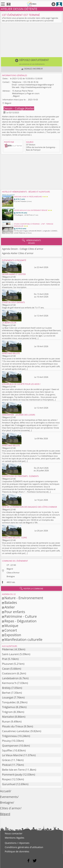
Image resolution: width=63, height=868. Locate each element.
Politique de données (17, 851)
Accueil (5, 791)
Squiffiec (7, 750)
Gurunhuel (9, 784)
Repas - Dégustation (20, 621)
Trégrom (7, 712)
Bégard (10, 569)
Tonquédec (9, 702)
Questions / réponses (17, 843)
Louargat (8, 697)
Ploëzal (6, 765)
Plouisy (6, 741)
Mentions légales (14, 838)
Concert (11, 630)
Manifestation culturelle (23, 639)
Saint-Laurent (10, 654)
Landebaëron (10, 678)
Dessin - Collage (14, 108)
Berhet (6, 693)
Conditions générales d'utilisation (24, 847)
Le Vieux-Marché (12, 755)
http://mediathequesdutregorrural (36, 87)
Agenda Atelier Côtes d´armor (18, 253)
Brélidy (6, 688)
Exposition (13, 635)
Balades (11, 602)
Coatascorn (9, 673)
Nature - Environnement (24, 598)
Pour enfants (15, 612)
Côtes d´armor (10, 808)
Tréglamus (9, 707)
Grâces (6, 760)
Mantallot (8, 717)
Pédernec (8, 649)
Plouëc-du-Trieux (13, 726)
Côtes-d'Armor (13, 573)
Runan (6, 721)
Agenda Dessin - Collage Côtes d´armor (23, 249)
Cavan (6, 669)
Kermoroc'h (9, 683)
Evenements (9, 797)
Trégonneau (10, 736)
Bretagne (11, 576)
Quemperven (10, 746)
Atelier (30, 108)
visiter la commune (31, 589)
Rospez (7, 779)
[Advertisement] (31, 41)
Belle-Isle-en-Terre (13, 770)
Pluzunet (7, 664)
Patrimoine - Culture (21, 616)
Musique (11, 626)
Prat (5, 659)
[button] (31, 62)
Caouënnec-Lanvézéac (16, 731)
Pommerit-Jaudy (12, 775)
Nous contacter (14, 833)
